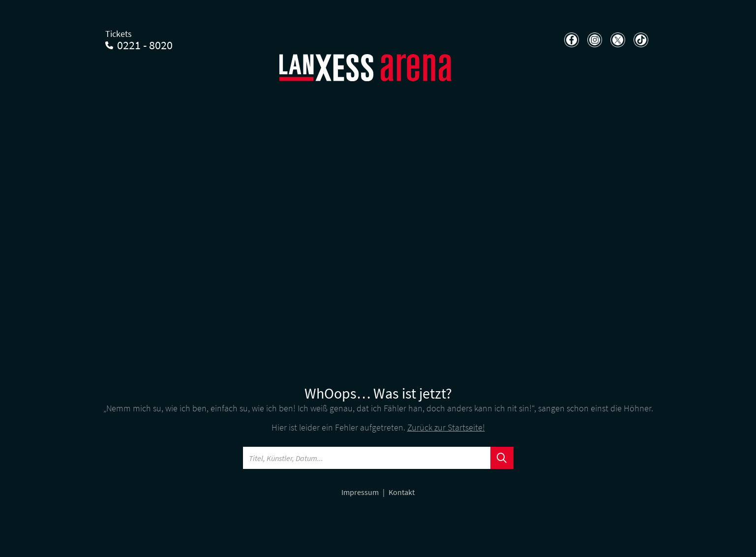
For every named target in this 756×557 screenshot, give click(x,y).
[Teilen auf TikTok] (640, 40)
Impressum (361, 492)
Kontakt (402, 492)
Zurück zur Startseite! (446, 427)
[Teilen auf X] (617, 40)
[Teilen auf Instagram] (593, 40)
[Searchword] (367, 458)
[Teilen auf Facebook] (570, 40)
